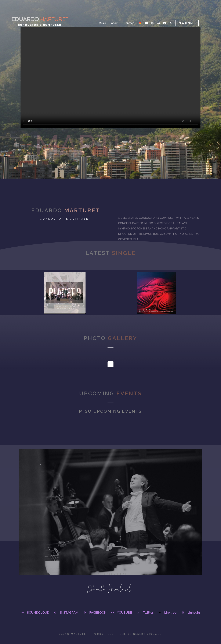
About (115, 23)
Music (102, 23)
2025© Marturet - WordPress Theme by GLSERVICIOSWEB (111, 634)
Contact (129, 23)
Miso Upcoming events (110, 411)
